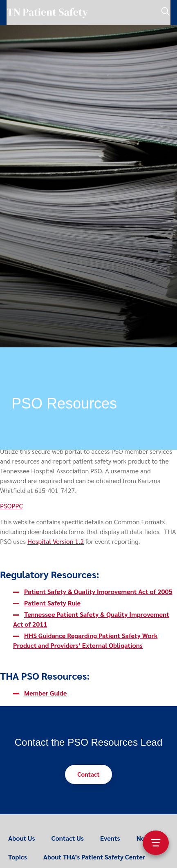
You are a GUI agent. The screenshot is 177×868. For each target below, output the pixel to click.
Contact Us (68, 838)
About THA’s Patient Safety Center (94, 857)
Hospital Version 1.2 (56, 541)
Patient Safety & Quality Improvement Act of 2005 (98, 591)
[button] (88, 774)
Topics (18, 857)
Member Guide (45, 693)
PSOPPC (11, 506)
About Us (22, 838)
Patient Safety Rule (52, 603)
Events (110, 838)
